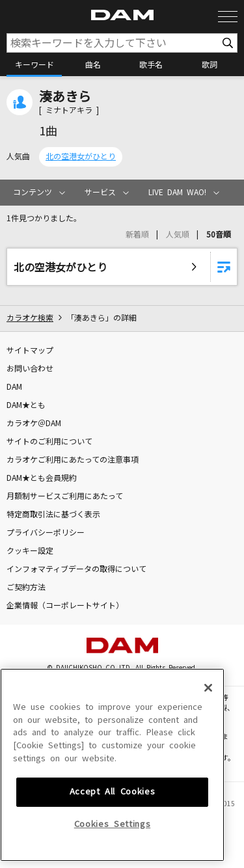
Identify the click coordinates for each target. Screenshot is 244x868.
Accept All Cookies (113, 849)
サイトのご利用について (49, 442)
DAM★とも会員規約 (42, 478)
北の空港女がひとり (81, 157)
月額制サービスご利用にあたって (65, 496)
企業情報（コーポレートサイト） (65, 606)
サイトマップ (30, 351)
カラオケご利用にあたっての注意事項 (73, 460)
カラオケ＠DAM (34, 424)
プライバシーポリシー (46, 533)
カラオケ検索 (30, 318)
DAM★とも (26, 405)
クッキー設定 (30, 551)
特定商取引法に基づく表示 (53, 515)
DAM (14, 387)
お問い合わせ (30, 369)
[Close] (208, 745)
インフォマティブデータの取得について (76, 569)
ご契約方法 (26, 588)
